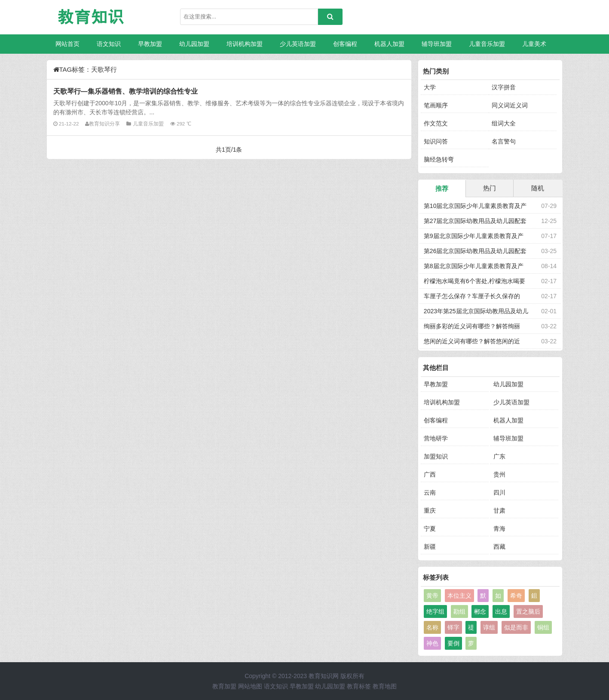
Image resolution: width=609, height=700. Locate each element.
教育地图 (385, 686)
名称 (432, 627)
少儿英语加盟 (298, 44)
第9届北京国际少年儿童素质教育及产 (474, 236)
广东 (499, 456)
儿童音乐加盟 (487, 44)
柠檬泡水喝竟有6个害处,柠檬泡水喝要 (474, 281)
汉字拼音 (504, 87)
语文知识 (109, 44)
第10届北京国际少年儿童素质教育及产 (475, 206)
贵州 (499, 474)
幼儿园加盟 (194, 44)
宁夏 (430, 529)
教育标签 (359, 686)
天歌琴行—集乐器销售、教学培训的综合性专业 (125, 91)
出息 (501, 611)
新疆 (430, 547)
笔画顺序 (436, 105)
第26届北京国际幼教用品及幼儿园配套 (475, 251)
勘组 (459, 611)
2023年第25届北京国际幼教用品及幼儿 (476, 311)
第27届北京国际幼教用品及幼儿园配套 (475, 221)
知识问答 (436, 141)
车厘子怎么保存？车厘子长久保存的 (472, 296)
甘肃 (499, 510)
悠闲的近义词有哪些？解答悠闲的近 (472, 341)
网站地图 (250, 686)
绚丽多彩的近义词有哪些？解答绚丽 (472, 326)
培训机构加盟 (245, 44)
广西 (430, 474)
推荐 (442, 188)
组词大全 (504, 123)
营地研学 (436, 438)
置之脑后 (528, 611)
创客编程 (345, 44)
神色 (432, 643)
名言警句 (504, 141)
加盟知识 (436, 456)
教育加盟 (224, 686)
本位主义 (459, 596)
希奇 (516, 596)
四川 (499, 492)
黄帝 (432, 596)
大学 (430, 87)
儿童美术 (534, 44)
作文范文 (436, 123)
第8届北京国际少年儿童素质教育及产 (474, 266)
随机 (538, 188)
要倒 (453, 643)
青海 (499, 529)
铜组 (543, 627)
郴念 (480, 611)
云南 (430, 492)
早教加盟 (150, 44)
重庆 (430, 510)
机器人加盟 (389, 44)
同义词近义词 (510, 105)
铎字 (453, 627)
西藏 (499, 547)
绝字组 (435, 611)
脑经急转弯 (439, 159)
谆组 (489, 627)
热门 (490, 188)
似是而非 (516, 627)
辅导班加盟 (437, 44)
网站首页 (67, 44)
